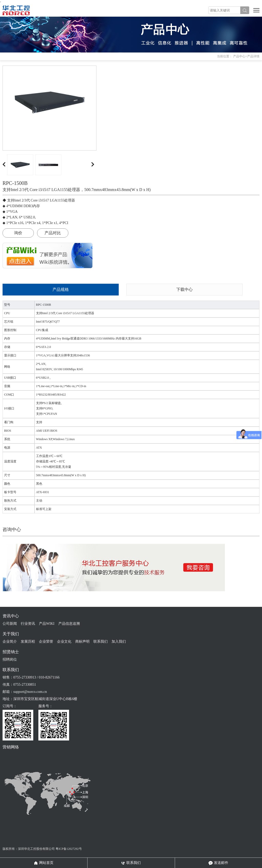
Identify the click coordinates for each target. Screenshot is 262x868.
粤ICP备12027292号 (69, 849)
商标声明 (82, 642)
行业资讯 (28, 624)
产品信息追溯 (69, 624)
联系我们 (101, 642)
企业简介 (10, 642)
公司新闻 (10, 624)
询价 (18, 233)
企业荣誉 (46, 642)
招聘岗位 (10, 659)
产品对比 (53, 233)
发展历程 (28, 642)
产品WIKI (47, 624)
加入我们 (119, 642)
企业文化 (64, 642)
